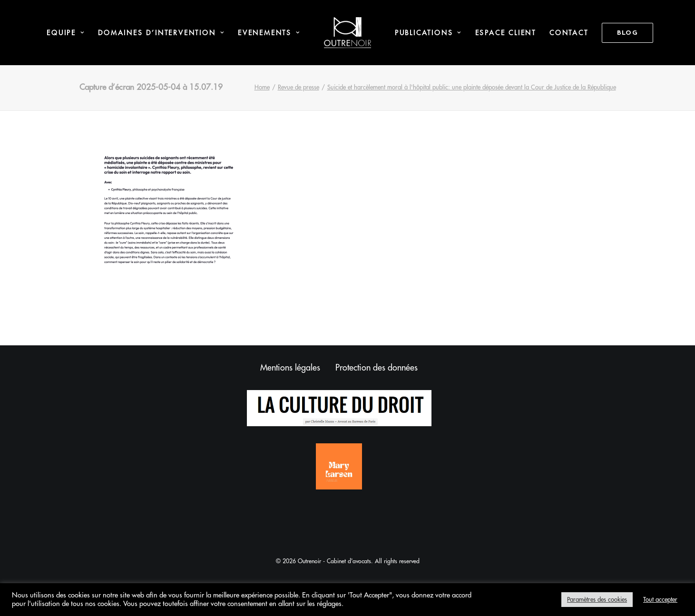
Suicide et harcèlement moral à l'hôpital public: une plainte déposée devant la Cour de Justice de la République (472, 87)
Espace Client (506, 33)
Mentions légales (290, 368)
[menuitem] (66, 33)
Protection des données (377, 368)
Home (262, 87)
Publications (428, 33)
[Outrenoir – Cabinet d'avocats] (347, 33)
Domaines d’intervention (161, 33)
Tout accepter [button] (660, 600)
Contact (569, 33)
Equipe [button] (66, 33)
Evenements (269, 33)
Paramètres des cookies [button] (597, 600)
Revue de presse (299, 87)
